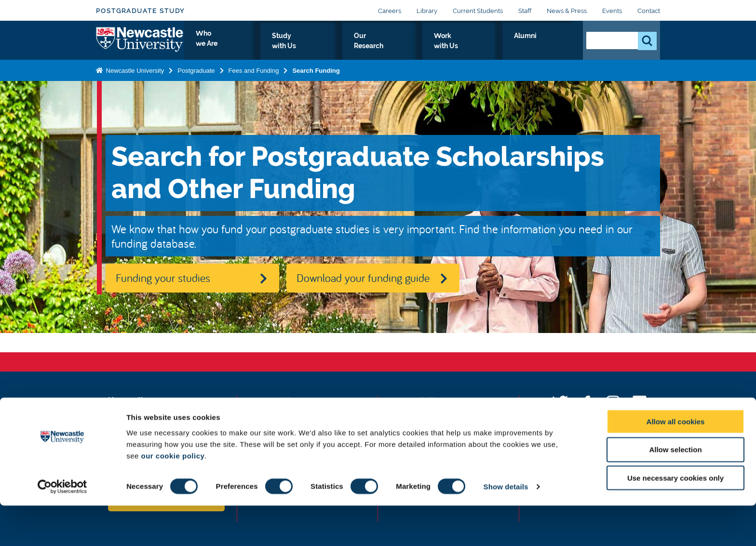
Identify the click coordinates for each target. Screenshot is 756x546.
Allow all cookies (676, 461)
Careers (390, 11)
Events (612, 11)
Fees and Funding (254, 79)
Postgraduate (196, 79)
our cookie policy (173, 496)
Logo (140, 45)
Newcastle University (134, 79)
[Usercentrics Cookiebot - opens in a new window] (62, 527)
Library (427, 11)
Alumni (554, 47)
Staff (525, 11)
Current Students (478, 11)
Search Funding (316, 79)
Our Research (435, 47)
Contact (649, 11)
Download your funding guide (363, 278)
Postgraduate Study (140, 11)
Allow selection (675, 490)
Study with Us (368, 47)
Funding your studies (163, 278)
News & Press (567, 11)
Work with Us (500, 47)
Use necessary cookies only (675, 518)
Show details (506, 527)
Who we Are (304, 47)
